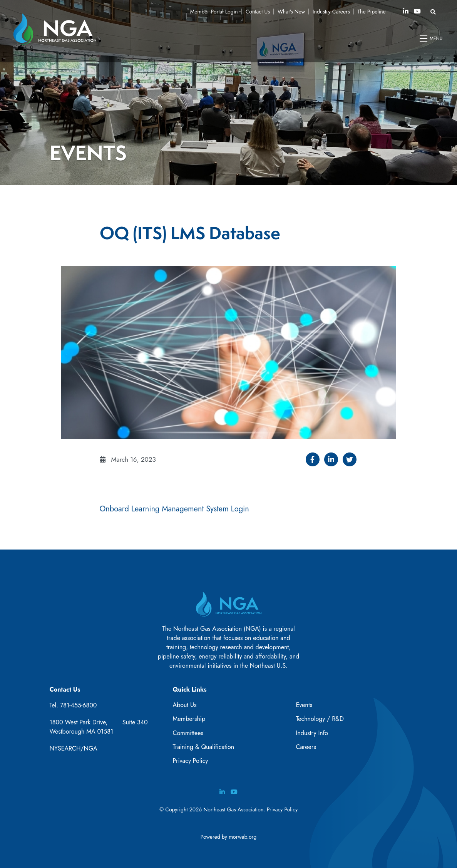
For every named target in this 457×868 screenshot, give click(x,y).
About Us (184, 705)
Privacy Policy (190, 761)
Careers (306, 747)
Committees (188, 733)
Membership (189, 719)
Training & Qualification (203, 747)
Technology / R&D (320, 719)
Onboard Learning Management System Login (174, 509)
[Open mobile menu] (432, 39)
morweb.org (243, 837)
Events (304, 705)
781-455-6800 (79, 705)
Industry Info (312, 733)
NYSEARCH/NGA (74, 748)
